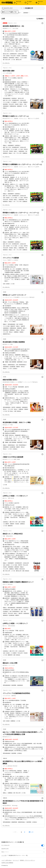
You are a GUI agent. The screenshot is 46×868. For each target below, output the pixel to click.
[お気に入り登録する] (42, 23)
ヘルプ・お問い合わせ (7, 860)
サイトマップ (16, 860)
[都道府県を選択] (12, 8)
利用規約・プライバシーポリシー (27, 860)
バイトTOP (4, 855)
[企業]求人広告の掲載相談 (7, 863)
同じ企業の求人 (6, 63)
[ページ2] (25, 832)
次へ (30, 832)
